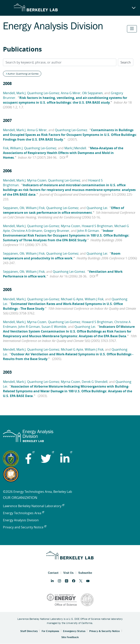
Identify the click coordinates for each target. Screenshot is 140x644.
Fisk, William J (13, 148)
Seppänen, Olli (14, 208)
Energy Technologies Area (23, 513)
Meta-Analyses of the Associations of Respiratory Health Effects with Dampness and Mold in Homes (63, 153)
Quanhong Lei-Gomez (43, 93)
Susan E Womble (54, 327)
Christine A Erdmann (27, 231)
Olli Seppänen (92, 93)
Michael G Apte (72, 299)
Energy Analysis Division (21, 520)
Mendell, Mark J (14, 93)
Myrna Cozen (37, 180)
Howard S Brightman (97, 226)
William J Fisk (35, 208)
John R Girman (88, 231)
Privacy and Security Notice (25, 527)
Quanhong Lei (97, 208)
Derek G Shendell (95, 382)
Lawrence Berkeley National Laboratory (34, 506)
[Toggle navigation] (132, 29)
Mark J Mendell (75, 148)
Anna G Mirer (71, 93)
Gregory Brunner (57, 231)
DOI (64, 158)
